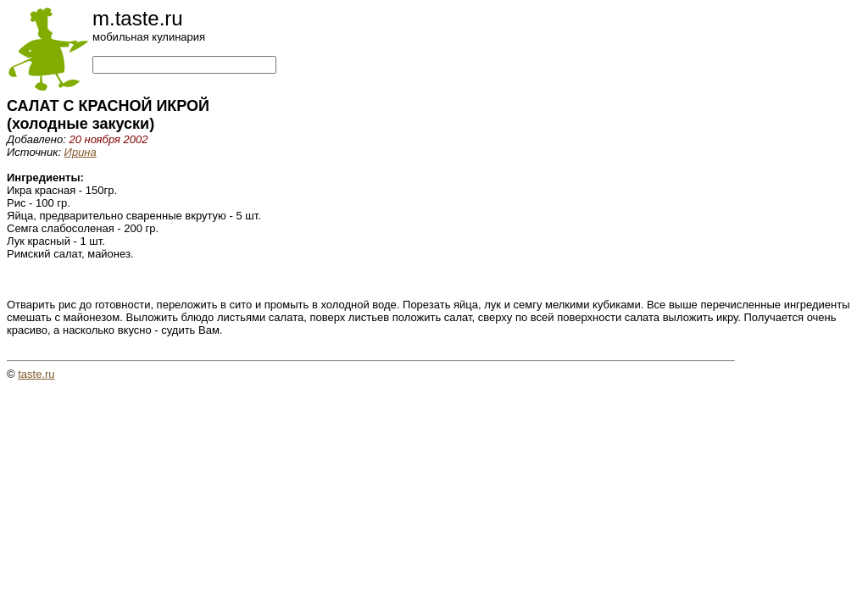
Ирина (81, 152)
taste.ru (36, 374)
